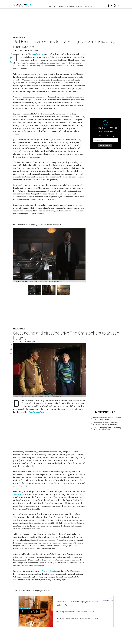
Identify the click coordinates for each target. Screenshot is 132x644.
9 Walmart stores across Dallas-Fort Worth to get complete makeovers (107, 419)
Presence (45, 571)
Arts (95, 2)
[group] (34, 290)
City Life (63, 2)
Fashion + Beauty (69, 6)
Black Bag (53, 571)
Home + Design (58, 6)
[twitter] (112, 5)
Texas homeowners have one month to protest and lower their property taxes (106, 424)
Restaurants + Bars (52, 2)
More (92, 6)
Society (50, 6)
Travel (81, 2)
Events (87, 6)
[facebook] (108, 6)
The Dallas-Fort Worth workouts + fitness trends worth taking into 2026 (77, 620)
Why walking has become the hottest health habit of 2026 (75, 612)
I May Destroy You (73, 523)
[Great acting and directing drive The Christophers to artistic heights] (49, 370)
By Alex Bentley (18, 50)
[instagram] (115, 5)
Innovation (80, 6)
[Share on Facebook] (11, 54)
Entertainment (72, 2)
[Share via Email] (11, 62)
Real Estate (88, 2)
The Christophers (36, 412)
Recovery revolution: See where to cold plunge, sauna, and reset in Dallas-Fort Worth (77, 603)
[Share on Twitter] (11, 58)
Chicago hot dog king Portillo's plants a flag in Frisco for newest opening (107, 429)
